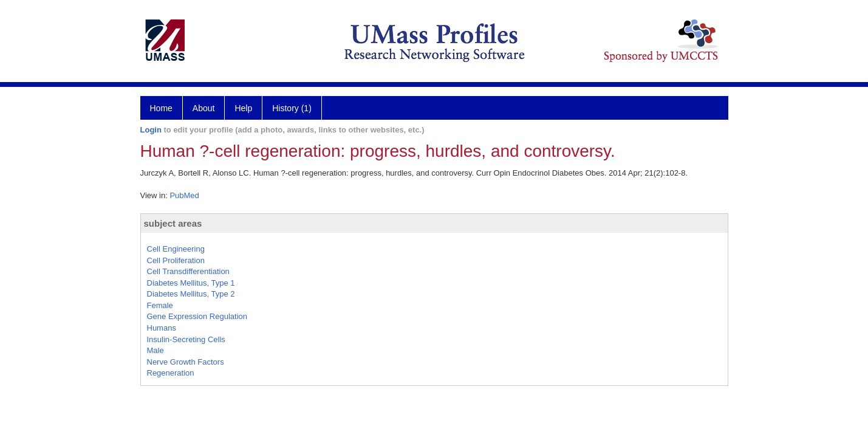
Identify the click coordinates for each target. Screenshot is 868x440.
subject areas (173, 223)
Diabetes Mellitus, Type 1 (191, 283)
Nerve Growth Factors (186, 362)
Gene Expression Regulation (197, 316)
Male (155, 350)
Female (160, 305)
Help (243, 108)
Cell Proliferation (176, 260)
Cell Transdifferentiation (188, 271)
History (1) (292, 108)
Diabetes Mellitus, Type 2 (191, 294)
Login (151, 130)
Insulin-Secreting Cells (186, 339)
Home (161, 108)
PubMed (184, 195)
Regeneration (171, 373)
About (204, 108)
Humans (162, 328)
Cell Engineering (176, 249)
